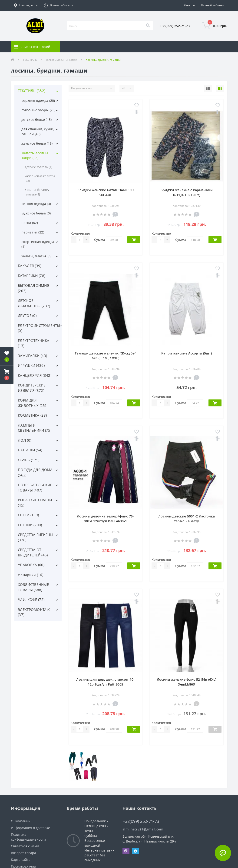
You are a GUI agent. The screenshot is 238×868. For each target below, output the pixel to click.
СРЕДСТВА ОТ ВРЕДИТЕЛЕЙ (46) (33, 552)
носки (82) (30, 223)
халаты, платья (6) (36, 256)
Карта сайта (21, 860)
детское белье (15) (36, 120)
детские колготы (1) (39, 167)
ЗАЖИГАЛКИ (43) (32, 356)
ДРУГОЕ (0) (27, 316)
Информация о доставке (30, 828)
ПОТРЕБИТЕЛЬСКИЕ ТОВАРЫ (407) (35, 487)
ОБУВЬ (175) (29, 460)
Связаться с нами (25, 846)
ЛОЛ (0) (25, 440)
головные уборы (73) (38, 110)
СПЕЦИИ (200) (30, 525)
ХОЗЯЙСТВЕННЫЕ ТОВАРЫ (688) (33, 587)
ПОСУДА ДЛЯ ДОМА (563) (35, 472)
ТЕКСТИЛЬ (30, 60)
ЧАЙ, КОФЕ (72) (31, 600)
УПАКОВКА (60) (31, 565)
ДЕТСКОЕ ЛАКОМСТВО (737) (34, 303)
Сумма (100, 240)
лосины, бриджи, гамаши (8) (37, 192)
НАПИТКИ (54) (30, 450)
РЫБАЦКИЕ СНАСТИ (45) (35, 503)
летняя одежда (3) (36, 204)
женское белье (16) (37, 143)
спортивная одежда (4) (38, 244)
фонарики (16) (31, 575)
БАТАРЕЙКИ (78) (31, 276)
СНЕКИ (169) (28, 515)
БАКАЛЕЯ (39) (30, 266)
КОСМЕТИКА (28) (32, 415)
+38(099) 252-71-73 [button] (141, 821)
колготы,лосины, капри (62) (35, 155)
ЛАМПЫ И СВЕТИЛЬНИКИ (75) (35, 428)
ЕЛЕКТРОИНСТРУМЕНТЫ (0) (39, 328)
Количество (80, 233)
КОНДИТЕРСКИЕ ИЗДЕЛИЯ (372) (32, 388)
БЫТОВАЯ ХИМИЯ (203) (34, 288)
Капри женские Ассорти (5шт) (187, 353)
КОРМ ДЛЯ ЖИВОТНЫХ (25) (32, 403)
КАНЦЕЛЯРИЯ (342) (35, 375)
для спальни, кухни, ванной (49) (38, 131)
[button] (26, 5)
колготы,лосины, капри (61, 60)
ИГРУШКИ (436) (31, 365)
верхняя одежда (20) (38, 101)
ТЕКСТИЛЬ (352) (31, 91)
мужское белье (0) (36, 213)
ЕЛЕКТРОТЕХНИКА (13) (34, 343)
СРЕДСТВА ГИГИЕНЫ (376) (36, 537)
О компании (21, 821)
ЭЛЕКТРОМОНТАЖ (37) (34, 612)
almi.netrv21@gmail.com (143, 829)
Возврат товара (23, 853)
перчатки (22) (33, 232)
